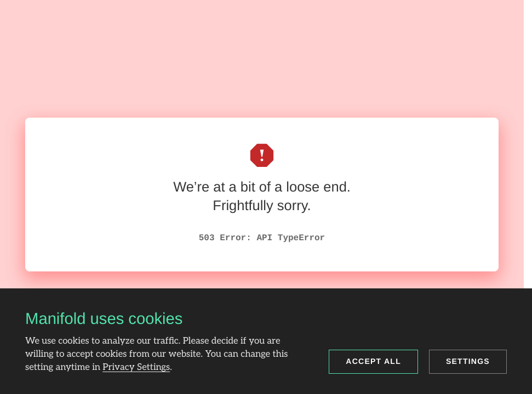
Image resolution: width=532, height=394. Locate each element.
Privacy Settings (136, 367)
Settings (468, 361)
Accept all (373, 361)
